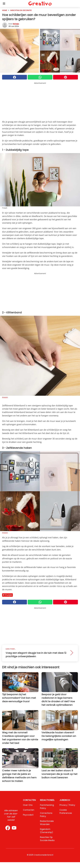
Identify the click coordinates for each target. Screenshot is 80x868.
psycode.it (28, 815)
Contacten (29, 810)
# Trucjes (7, 595)
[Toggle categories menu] (4, 3)
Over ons (28, 805)
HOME (5, 10)
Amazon (5, 397)
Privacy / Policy (67, 805)
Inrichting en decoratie (21, 10)
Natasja (16, 24)
